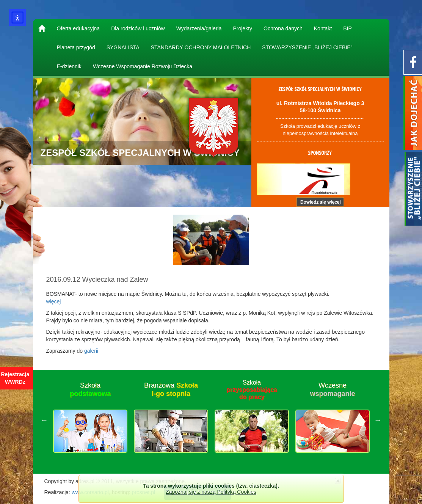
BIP (347, 28)
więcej (54, 301)
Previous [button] (44, 420)
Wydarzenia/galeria (199, 28)
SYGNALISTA (123, 47)
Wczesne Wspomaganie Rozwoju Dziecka (143, 66)
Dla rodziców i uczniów (138, 28)
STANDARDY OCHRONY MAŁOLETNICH (201, 47)
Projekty (242, 28)
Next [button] (378, 420)
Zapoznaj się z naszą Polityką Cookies (211, 492)
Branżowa (171, 389)
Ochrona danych (283, 28)
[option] (90, 420)
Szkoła (90, 389)
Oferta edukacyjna (78, 28)
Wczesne (332, 389)
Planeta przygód (76, 47)
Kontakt (323, 28)
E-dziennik (69, 66)
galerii (91, 351)
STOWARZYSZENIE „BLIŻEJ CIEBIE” (307, 47)
